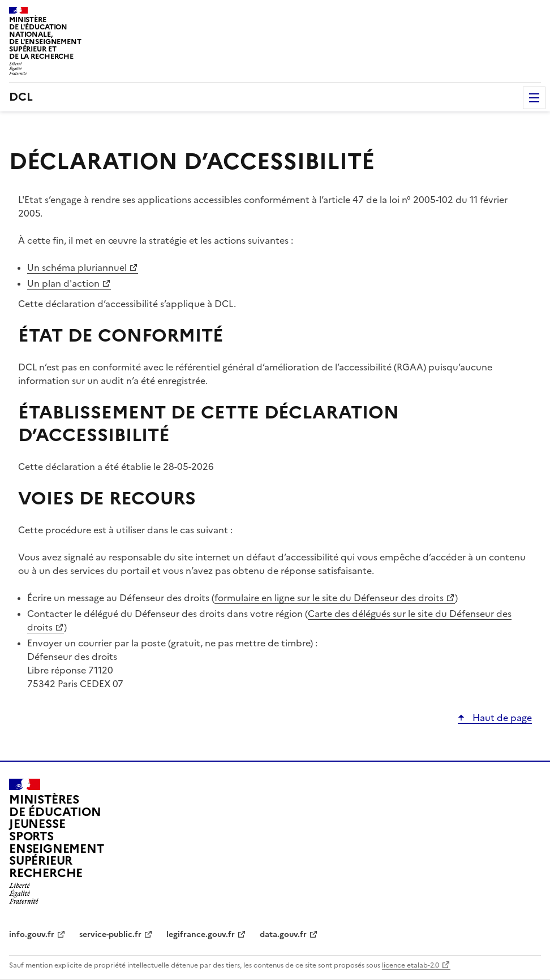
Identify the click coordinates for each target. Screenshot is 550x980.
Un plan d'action (63, 283)
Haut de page (501, 718)
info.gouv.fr (32, 934)
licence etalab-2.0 (411, 965)
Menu (534, 98)
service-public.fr (110, 934)
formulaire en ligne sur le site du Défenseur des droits (329, 598)
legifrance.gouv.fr (201, 934)
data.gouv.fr (283, 934)
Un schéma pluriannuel (77, 267)
